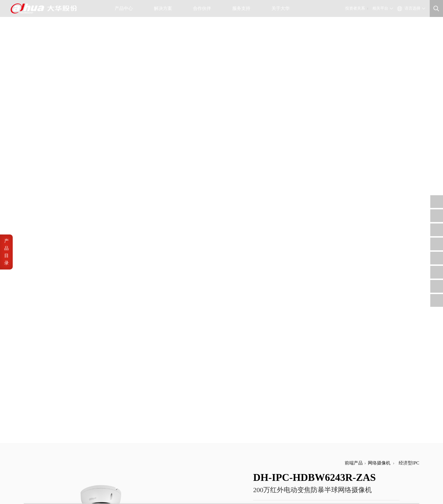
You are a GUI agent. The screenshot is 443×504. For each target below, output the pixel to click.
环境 (40, 316)
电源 (40, 305)
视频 (40, 239)
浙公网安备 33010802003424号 (114, 484)
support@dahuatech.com (271, 443)
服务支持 (243, 8)
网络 (40, 272)
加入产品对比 (287, 84)
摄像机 (42, 206)
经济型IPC (408, 27)
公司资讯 (129, 443)
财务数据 (162, 449)
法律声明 (31, 490)
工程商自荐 (196, 443)
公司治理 (162, 443)
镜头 (40, 217)
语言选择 (412, 8)
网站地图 (68, 490)
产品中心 (126, 8)
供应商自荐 (196, 436)
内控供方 (195, 456)
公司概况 (129, 436)
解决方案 (165, 8)
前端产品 (354, 27)
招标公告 (195, 449)
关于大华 (283, 8)
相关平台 (380, 8)
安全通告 (227, 443)
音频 (40, 250)
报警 (40, 261)
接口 (40, 294)
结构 (40, 327)
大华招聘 (129, 449)
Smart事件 (45, 228)
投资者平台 (163, 456)
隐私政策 (49, 490)
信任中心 (227, 436)
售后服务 (227, 449)
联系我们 (129, 456)
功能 (40, 283)
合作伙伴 (204, 8)
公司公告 (162, 436)
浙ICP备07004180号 (63, 484)
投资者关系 (355, 8)
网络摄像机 (379, 27)
